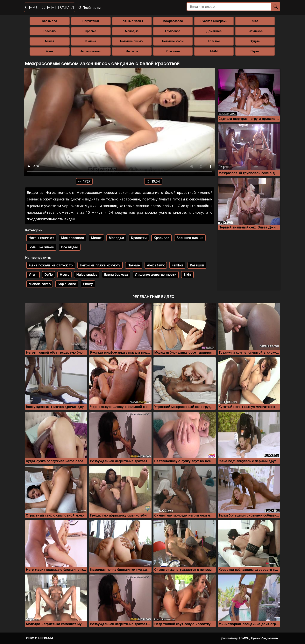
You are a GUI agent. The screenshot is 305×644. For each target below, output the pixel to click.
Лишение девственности (156, 275)
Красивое (173, 51)
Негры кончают (91, 51)
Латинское (255, 31)
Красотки (50, 31)
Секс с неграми (50, 7)
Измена (91, 41)
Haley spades (87, 275)
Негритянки (91, 21)
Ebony (88, 284)
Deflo (49, 275)
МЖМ (214, 51)
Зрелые (91, 31)
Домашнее (214, 31)
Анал (255, 21)
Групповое (173, 31)
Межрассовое (173, 21)
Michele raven (40, 284)
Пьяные (134, 265)
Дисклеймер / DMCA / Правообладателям (250, 638)
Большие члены (132, 21)
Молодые (132, 31)
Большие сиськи (132, 41)
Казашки (197, 265)
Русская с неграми (214, 21)
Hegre (64, 275)
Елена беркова (116, 275)
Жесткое (132, 51)
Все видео (50, 21)
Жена (50, 51)
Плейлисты (89, 8)
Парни (255, 51)
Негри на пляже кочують (100, 265)
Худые (255, 41)
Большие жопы (173, 41)
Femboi (177, 265)
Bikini (187, 275)
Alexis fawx (156, 265)
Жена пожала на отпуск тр (51, 265)
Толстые (214, 41)
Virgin (33, 275)
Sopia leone (67, 284)
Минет (50, 41)
